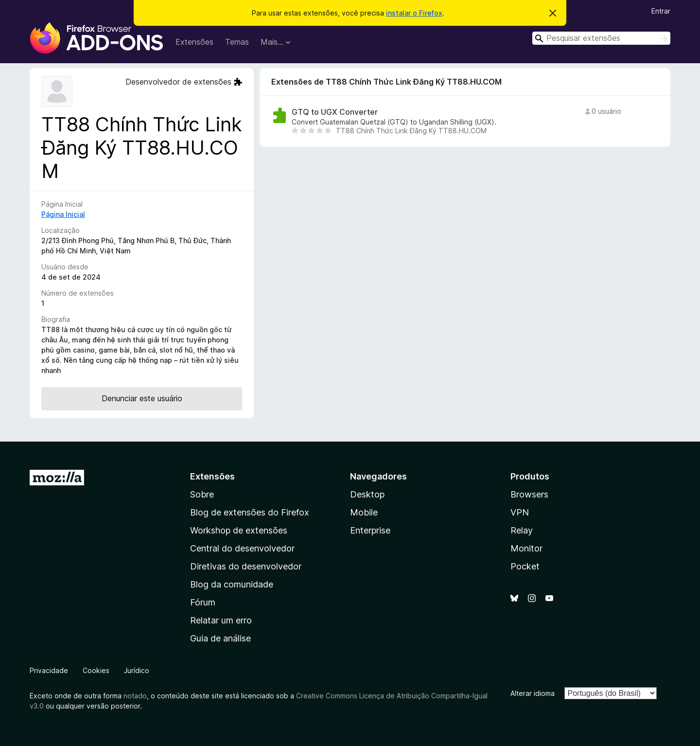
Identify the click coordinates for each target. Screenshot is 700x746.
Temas (237, 42)
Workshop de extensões (239, 530)
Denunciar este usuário (142, 398)
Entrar (661, 11)
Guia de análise (220, 638)
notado (135, 696)
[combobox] (601, 38)
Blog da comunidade (232, 584)
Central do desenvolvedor (242, 548)
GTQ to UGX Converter (335, 112)
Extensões (194, 42)
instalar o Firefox (414, 13)
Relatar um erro (221, 620)
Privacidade (49, 670)
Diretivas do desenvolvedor (246, 566)
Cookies (96, 670)
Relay (522, 530)
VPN (520, 512)
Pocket (525, 566)
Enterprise (370, 530)
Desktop (367, 494)
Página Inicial (63, 214)
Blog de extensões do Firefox (250, 512)
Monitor (526, 548)
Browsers (529, 494)
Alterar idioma (533, 693)
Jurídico (137, 670)
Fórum (203, 602)
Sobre (202, 494)
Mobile (364, 512)
